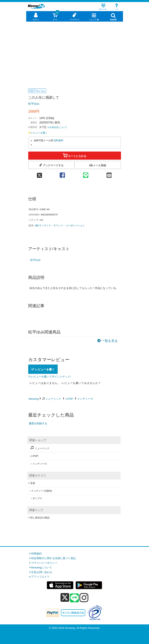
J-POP (69, 399)
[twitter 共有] (40, 174)
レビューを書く (38, 133)
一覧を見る (110, 341)
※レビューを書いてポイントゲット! (50, 377)
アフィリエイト (40, 577)
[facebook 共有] (62, 174)
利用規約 (36, 554)
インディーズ (85, 399)
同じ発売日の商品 (40, 518)
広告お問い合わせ (42, 572)
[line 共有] (86, 174)
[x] (65, 598)
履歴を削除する (38, 423)
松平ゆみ (34, 104)
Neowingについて (42, 568)
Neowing (34, 399)
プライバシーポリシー (44, 563)
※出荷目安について (57, 127)
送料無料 (58, 140)
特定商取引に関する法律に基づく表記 (54, 558)
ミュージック (53, 399)
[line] (74, 598)
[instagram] (84, 598)
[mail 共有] (109, 174)
